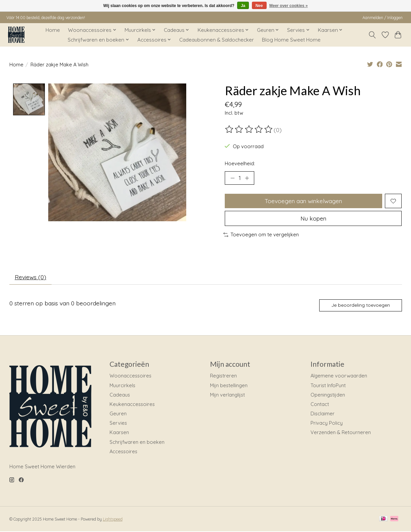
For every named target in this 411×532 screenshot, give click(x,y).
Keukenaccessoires (132, 404)
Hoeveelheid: (240, 163)
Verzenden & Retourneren (341, 433)
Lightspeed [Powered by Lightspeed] (113, 519)
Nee (259, 6)
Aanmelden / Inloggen (383, 18)
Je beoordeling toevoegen (360, 305)
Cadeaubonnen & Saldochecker (217, 40)
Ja (243, 6)
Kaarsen (119, 433)
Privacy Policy (327, 423)
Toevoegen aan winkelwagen (303, 201)
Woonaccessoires (130, 376)
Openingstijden (328, 395)
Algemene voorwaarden (339, 376)
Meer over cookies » (289, 6)
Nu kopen (313, 219)
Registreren (223, 376)
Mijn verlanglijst (227, 395)
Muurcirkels (122, 386)
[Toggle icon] (372, 35)
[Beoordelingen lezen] (249, 129)
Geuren (118, 414)
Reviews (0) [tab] (30, 277)
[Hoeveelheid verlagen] (232, 178)
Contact (320, 404)
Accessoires (123, 452)
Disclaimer (323, 414)
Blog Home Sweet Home (291, 40)
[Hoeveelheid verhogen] (247, 178)
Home (53, 30)
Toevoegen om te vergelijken (261, 235)
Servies (118, 423)
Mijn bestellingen (229, 386)
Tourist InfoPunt (328, 386)
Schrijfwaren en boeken (137, 442)
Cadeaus (120, 395)
